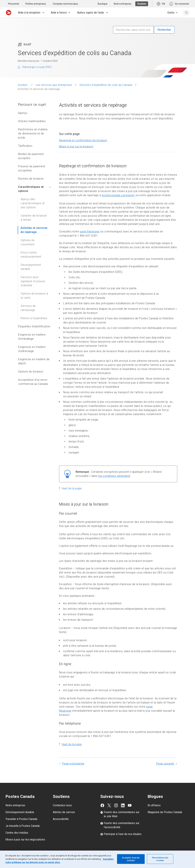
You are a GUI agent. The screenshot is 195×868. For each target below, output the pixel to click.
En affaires (154, 805)
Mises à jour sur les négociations (25, 840)
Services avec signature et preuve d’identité (33, 281)
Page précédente (73, 764)
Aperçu (23, 113)
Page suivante (165, 764)
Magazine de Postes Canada (165, 812)
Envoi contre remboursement (31, 255)
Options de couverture (28, 242)
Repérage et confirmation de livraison (83, 140)
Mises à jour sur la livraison (76, 146)
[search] (186, 13)
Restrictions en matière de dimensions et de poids (33, 133)
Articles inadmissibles (32, 121)
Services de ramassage (28, 308)
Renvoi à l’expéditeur (34, 318)
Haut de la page (72, 488)
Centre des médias (17, 833)
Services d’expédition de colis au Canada (106, 85)
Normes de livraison (31, 179)
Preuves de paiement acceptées (32, 168)
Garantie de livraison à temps (34, 218)
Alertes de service (64, 812)
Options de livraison (31, 372)
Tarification (25, 146)
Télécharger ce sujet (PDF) (37, 67)
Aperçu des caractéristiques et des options (33, 203)
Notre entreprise (15, 805)
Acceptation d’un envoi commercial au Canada (33, 382)
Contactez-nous (62, 805)
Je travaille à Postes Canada (23, 826)
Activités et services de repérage (34, 230)
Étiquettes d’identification (34, 326)
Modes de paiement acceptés (31, 156)
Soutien (23, 85)
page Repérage (90, 231)
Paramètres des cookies (160, 859)
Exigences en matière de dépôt (34, 361)
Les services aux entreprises (54, 85)
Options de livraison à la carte (34, 296)
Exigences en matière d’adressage (32, 349)
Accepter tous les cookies (131, 859)
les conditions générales (114, 476)
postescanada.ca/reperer (118, 195)
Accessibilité (61, 819)
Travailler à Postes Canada (21, 819)
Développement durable (31, 267)
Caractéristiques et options (35, 189)
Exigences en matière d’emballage (32, 337)
